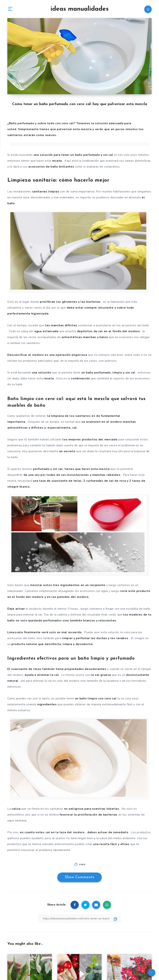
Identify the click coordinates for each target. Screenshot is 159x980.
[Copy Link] (80, 919)
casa (82, 865)
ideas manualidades (80, 9)
